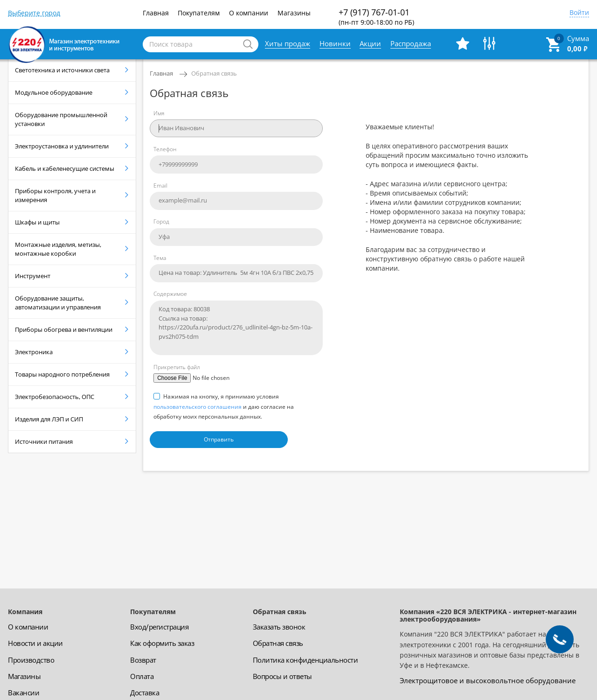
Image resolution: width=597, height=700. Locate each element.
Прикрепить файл (177, 367)
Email (160, 185)
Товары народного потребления (62, 374)
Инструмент (33, 276)
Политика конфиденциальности (305, 660)
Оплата (142, 676)
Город (161, 221)
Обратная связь (214, 73)
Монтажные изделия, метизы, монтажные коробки (58, 249)
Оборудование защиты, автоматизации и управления (58, 303)
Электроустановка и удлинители (62, 146)
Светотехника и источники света (62, 70)
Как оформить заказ (162, 643)
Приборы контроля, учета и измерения (55, 195)
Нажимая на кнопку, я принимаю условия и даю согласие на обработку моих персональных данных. (224, 406)
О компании (249, 13)
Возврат (143, 660)
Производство (31, 660)
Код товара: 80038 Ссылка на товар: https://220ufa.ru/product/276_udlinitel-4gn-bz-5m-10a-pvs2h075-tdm (236, 328)
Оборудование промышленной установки (61, 119)
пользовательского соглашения (198, 407)
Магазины (294, 13)
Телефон (165, 149)
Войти (579, 13)
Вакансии (24, 693)
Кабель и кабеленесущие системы (65, 168)
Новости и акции (35, 643)
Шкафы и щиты (37, 222)
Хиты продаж (288, 43)
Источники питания (44, 441)
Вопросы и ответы (282, 676)
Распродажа (411, 43)
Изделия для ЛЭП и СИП (49, 419)
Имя (159, 113)
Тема (160, 258)
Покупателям (199, 13)
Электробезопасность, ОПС (55, 397)
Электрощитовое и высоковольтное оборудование (488, 680)
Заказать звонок (279, 627)
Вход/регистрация (159, 627)
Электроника (34, 352)
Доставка (145, 693)
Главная (156, 13)
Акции (370, 43)
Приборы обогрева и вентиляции (64, 329)
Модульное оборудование (54, 92)
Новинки (335, 43)
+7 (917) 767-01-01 (376, 17)
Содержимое (170, 294)
